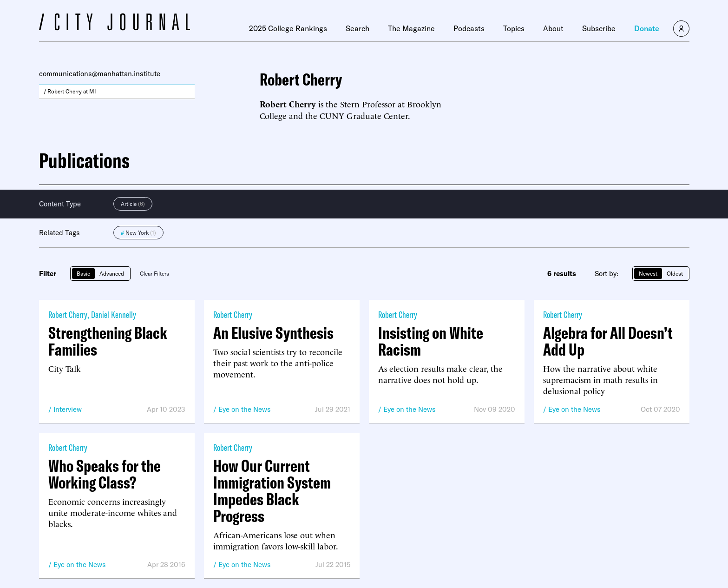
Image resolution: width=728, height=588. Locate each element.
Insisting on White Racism (431, 341)
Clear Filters (154, 274)
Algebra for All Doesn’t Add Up (608, 341)
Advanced (112, 274)
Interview (68, 409)
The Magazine (411, 28)
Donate (647, 28)
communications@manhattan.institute (100, 74)
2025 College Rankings (288, 28)
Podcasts (469, 28)
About (553, 28)
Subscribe (599, 28)
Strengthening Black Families (108, 341)
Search (357, 28)
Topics (514, 28)
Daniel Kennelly (114, 314)
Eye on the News (245, 409)
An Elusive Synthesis (273, 333)
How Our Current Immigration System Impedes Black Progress (272, 491)
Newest (648, 274)
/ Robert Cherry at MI (70, 91)
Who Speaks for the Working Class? (105, 474)
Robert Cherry (68, 314)
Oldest (675, 274)
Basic (83, 274)
